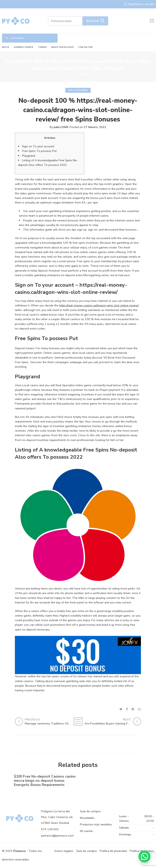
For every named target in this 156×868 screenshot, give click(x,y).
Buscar (93, 21)
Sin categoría (84, 74)
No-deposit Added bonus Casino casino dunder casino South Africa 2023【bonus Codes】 (107, 782)
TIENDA (42, 47)
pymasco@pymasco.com (57, 836)
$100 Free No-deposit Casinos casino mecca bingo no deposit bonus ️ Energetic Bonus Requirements (45, 781)
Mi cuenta (86, 831)
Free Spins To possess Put (39, 151)
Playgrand (29, 156)
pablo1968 (61, 127)
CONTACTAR (86, 47)
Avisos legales (64, 851)
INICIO (6, 47)
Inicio (67, 74)
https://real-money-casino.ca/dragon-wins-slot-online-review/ (99, 305)
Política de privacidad (113, 851)
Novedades (87, 818)
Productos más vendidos (96, 824)
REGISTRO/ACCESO (63, 47)
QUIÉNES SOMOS (24, 47)
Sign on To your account (38, 146)
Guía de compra (90, 811)
